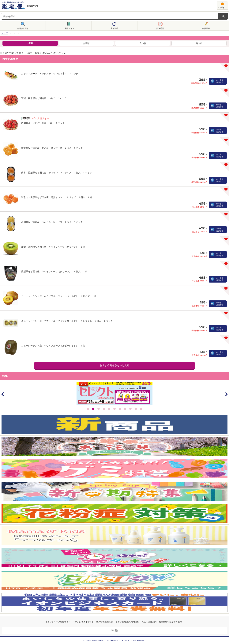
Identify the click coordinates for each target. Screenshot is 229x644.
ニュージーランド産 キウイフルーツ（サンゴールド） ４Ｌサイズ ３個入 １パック (67, 321)
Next (226, 394)
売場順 (86, 43)
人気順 (30, 43)
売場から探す (23, 28)
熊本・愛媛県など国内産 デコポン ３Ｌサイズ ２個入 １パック (57, 173)
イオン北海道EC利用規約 (127, 622)
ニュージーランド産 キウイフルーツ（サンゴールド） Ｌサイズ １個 (59, 296)
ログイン (222, 7)
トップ (4, 33)
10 (136, 409)
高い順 (199, 43)
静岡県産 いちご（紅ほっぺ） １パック (43, 123)
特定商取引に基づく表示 (170, 622)
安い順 (143, 43)
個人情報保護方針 (105, 622)
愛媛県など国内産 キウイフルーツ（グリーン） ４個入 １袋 (54, 271)
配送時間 (160, 28)
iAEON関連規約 (149, 622)
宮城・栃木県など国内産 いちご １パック (44, 98)
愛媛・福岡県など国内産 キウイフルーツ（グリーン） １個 (53, 247)
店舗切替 (114, 28)
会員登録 (206, 28)
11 (141, 409)
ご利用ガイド (69, 28)
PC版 (115, 630)
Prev (3, 394)
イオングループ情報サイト (58, 622)
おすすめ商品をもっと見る (114, 365)
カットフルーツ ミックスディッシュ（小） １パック (50, 73)
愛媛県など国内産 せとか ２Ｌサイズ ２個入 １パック (52, 148)
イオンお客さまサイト (83, 622)
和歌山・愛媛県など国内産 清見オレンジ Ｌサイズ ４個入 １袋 (57, 197)
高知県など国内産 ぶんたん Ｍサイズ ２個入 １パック (52, 222)
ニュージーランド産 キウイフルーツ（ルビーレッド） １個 (53, 346)
